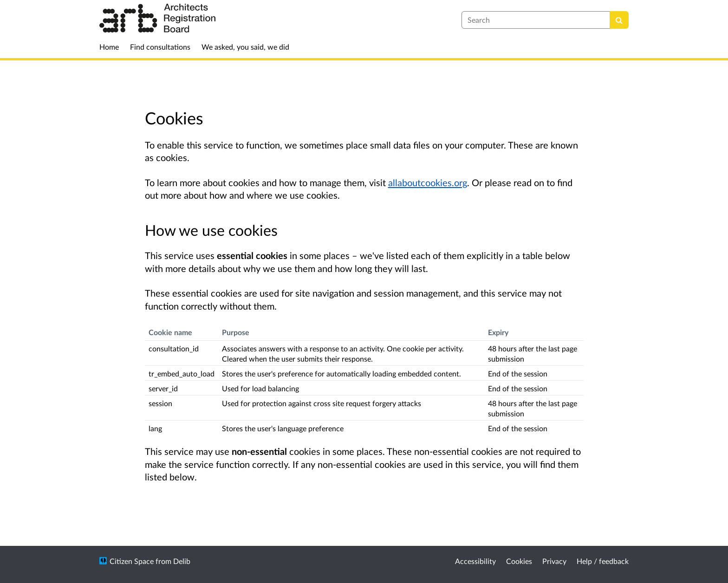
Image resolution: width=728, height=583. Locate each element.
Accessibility (475, 561)
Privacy (554, 561)
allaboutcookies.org (428, 182)
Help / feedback (603, 561)
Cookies (519, 561)
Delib (182, 561)
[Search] (619, 20)
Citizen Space (132, 561)
